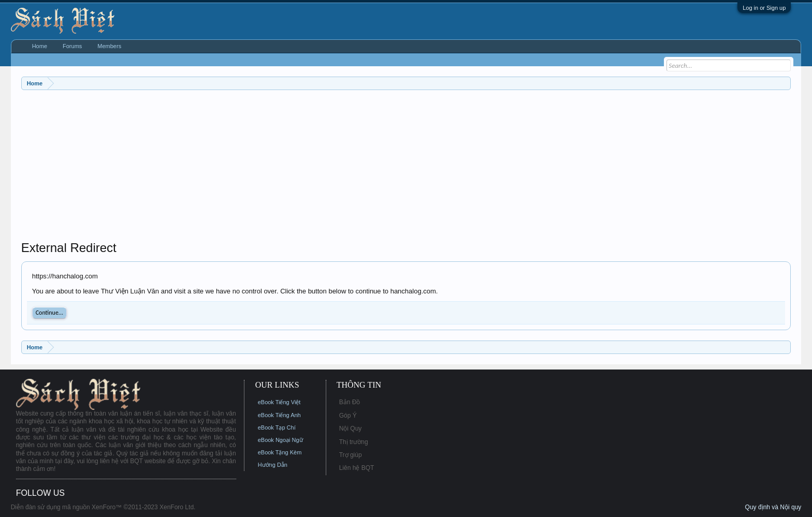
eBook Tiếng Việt (279, 402)
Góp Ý (348, 416)
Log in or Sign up (764, 8)
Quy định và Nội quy (773, 507)
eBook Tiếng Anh (279, 415)
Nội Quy (351, 429)
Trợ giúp (351, 455)
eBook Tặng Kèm (280, 452)
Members (109, 46)
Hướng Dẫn (273, 465)
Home (40, 46)
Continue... (49, 313)
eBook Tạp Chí (277, 427)
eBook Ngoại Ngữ (280, 440)
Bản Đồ (350, 402)
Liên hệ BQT (357, 468)
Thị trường (354, 442)
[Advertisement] (332, 168)
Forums (72, 46)
